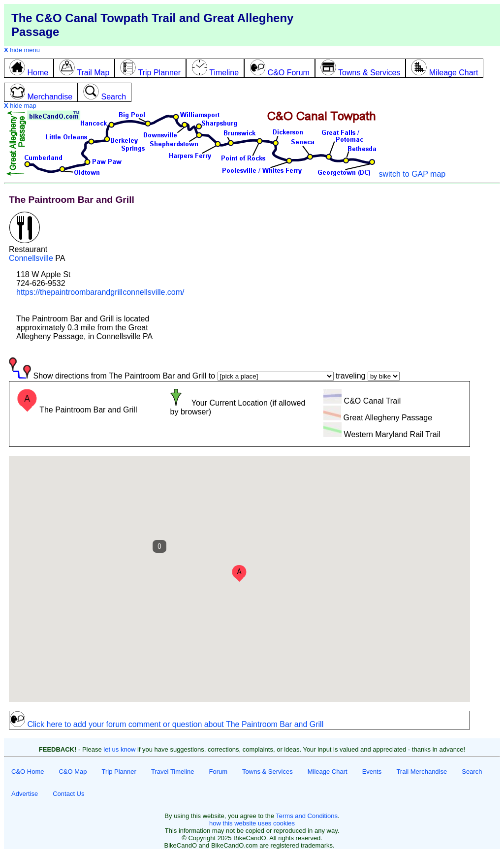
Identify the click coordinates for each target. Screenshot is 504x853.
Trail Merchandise (422, 772)
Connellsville (31, 258)
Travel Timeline (173, 772)
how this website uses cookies (252, 823)
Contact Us (68, 794)
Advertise (25, 794)
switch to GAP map (412, 174)
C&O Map (73, 772)
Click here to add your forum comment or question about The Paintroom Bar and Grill (166, 724)
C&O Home (28, 772)
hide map (20, 106)
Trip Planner (119, 772)
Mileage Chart (328, 772)
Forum (219, 772)
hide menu (22, 50)
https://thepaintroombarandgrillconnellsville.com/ (100, 292)
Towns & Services (268, 772)
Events (372, 772)
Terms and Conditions (307, 816)
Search (472, 772)
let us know (119, 749)
